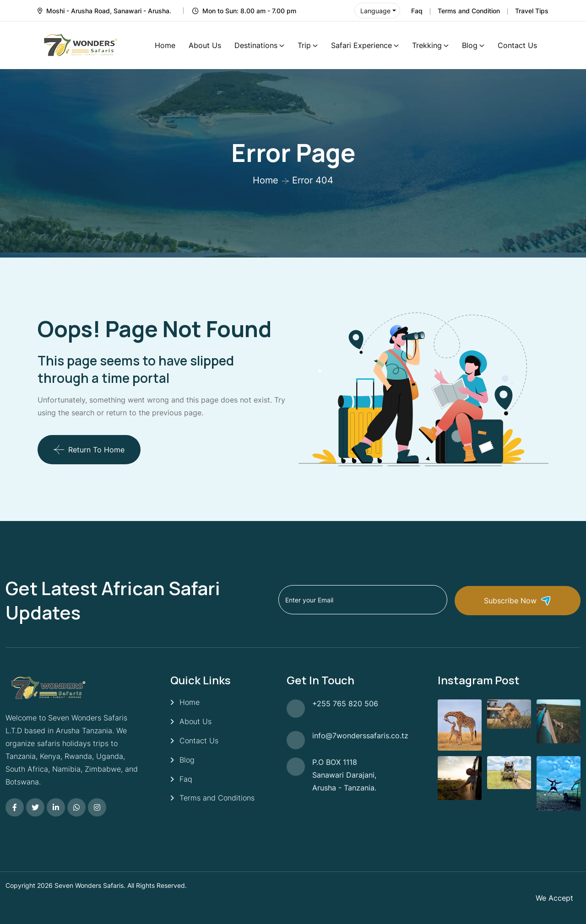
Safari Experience (361, 45)
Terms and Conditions (217, 798)
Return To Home (89, 450)
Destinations (256, 45)
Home (165, 45)
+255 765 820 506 (345, 704)
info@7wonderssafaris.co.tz (360, 736)
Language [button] (375, 11)
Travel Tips (532, 11)
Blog (470, 45)
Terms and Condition (469, 11)
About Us (205, 45)
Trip (304, 45)
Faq (417, 11)
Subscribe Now (529, 600)
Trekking (427, 45)
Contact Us (517, 45)
